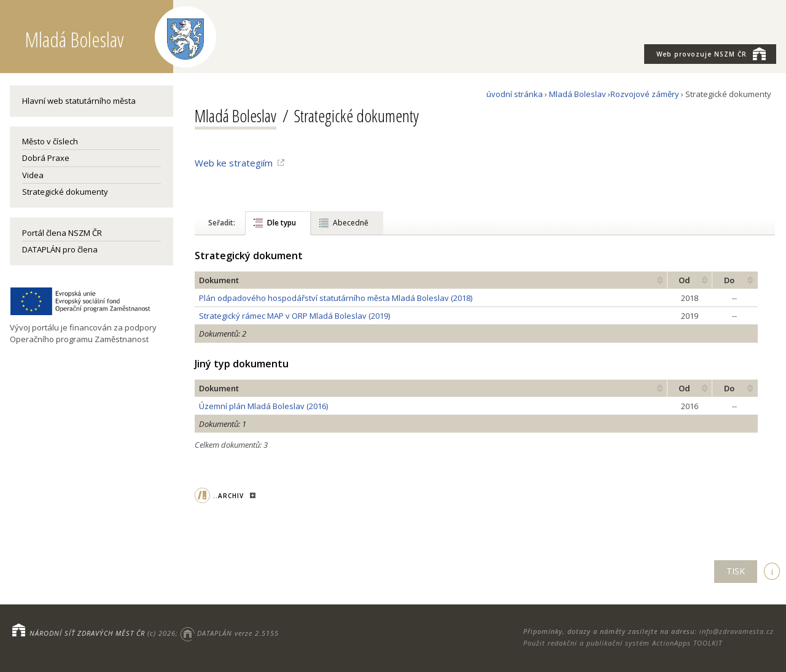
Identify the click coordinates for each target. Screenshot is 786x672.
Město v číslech (50, 141)
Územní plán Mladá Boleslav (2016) (263, 406)
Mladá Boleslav (578, 94)
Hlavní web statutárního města (79, 101)
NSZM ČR (711, 53)
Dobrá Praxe (46, 158)
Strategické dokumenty (65, 192)
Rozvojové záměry (645, 94)
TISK (736, 571)
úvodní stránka (515, 94)
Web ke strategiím (234, 163)
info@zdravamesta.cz (737, 631)
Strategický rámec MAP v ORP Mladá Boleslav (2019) (294, 316)
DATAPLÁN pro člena (60, 249)
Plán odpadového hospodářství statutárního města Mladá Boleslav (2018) (336, 298)
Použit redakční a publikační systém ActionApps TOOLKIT (623, 643)
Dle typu (282, 223)
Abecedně (351, 223)
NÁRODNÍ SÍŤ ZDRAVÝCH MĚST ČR (87, 633)
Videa (33, 175)
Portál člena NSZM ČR (62, 233)
